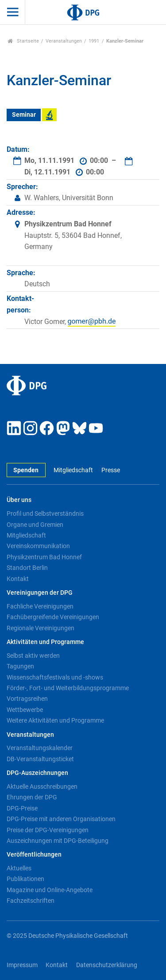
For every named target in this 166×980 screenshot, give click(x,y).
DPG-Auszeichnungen (37, 773)
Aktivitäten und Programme (45, 642)
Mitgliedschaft (73, 470)
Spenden (26, 470)
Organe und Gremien (35, 525)
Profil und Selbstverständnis (45, 514)
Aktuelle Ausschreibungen (42, 786)
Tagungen (20, 666)
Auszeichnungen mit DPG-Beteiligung (58, 841)
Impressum (22, 965)
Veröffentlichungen (34, 855)
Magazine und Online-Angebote (50, 890)
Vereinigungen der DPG (40, 593)
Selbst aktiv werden (33, 656)
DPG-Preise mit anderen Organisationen (61, 819)
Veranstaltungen (64, 41)
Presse (111, 470)
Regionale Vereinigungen (41, 628)
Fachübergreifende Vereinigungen (53, 617)
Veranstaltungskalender (40, 748)
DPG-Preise (22, 808)
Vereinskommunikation (38, 546)
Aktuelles (19, 868)
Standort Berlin (27, 568)
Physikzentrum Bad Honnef (44, 557)
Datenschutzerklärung (107, 965)
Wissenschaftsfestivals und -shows (55, 677)
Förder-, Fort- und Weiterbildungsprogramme (68, 688)
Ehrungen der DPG (32, 797)
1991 (94, 41)
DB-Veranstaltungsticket (40, 759)
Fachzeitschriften (31, 901)
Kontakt (18, 579)
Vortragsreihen (27, 699)
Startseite (23, 41)
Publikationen (25, 879)
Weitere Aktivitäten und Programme (55, 720)
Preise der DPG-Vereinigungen (48, 830)
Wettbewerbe (25, 710)
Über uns (19, 500)
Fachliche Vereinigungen (40, 606)
